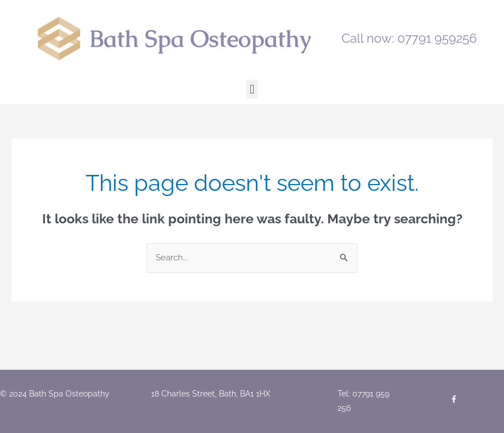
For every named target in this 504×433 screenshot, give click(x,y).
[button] (252, 89)
